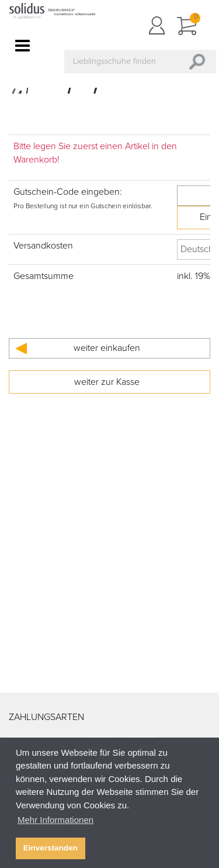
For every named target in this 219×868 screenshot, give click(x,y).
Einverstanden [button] (51, 848)
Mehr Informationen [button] (55, 820)
